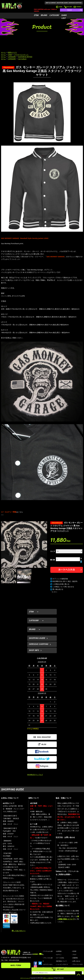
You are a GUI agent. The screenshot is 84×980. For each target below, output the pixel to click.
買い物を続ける (58, 589)
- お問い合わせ (76, 961)
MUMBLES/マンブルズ (35, 775)
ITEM (36, 15)
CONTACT (77, 7)
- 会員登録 (58, 951)
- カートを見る (60, 958)
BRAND (44, 15)
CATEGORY (54, 15)
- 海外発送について (61, 961)
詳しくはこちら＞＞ (19, 931)
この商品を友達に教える (61, 584)
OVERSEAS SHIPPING (75, 3)
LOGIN (59, 7)
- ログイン (58, 955)
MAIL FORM (16, 965)
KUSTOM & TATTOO (25, 57)
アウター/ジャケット (21, 55)
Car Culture (22, 59)
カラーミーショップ (25, 978)
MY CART (68, 7)
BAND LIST (64, 17)
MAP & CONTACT (51, 3)
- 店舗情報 (75, 958)
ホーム (3, 52)
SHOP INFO (34, 650)
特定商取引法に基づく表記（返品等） (66, 581)
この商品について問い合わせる (63, 587)
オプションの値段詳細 (60, 579)
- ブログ (74, 955)
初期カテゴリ (12, 52)
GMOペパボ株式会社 (48, 978)
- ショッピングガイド (62, 964)
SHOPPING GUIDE (62, 3)
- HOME (74, 951)
